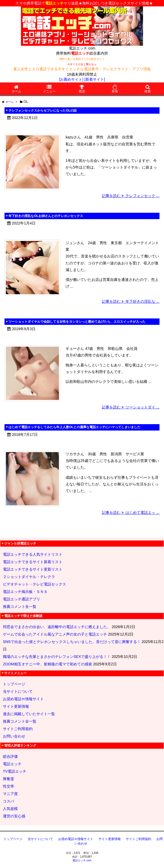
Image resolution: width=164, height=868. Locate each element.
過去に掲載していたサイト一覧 (29, 714)
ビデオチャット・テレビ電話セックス (34, 584)
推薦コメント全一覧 (20, 607)
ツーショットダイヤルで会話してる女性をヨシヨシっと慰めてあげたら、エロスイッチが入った (77, 322)
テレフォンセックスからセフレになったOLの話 (43, 110)
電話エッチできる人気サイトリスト (33, 554)
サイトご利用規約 (18, 729)
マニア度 (10, 794)
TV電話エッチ (15, 771)
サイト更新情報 (16, 706)
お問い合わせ (14, 736)
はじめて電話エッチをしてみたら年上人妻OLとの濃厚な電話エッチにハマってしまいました (74, 427)
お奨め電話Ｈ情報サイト (23, 699)
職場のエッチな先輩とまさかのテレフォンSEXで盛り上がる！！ (57, 657)
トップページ (14, 684)
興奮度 (8, 779)
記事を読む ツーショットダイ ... (131, 407)
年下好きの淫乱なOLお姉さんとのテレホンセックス (46, 216)
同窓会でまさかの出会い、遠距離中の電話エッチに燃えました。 (57, 627)
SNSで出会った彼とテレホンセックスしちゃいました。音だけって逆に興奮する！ (72, 642)
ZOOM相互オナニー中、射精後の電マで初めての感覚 (48, 664)
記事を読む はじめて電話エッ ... (131, 513)
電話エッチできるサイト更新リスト (33, 569)
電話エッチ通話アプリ (21, 599)
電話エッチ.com (82, 860)
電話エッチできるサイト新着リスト (33, 562)
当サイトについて (18, 691)
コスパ (8, 801)
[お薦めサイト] (71, 79)
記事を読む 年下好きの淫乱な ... (131, 301)
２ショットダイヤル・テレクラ (29, 577)
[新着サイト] (95, 79)
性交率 (8, 786)
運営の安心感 (14, 816)
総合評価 (10, 756)
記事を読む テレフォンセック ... (131, 196)
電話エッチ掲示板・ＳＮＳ (25, 592)
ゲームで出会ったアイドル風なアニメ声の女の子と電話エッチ (55, 634)
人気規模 (10, 809)
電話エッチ (12, 764)
